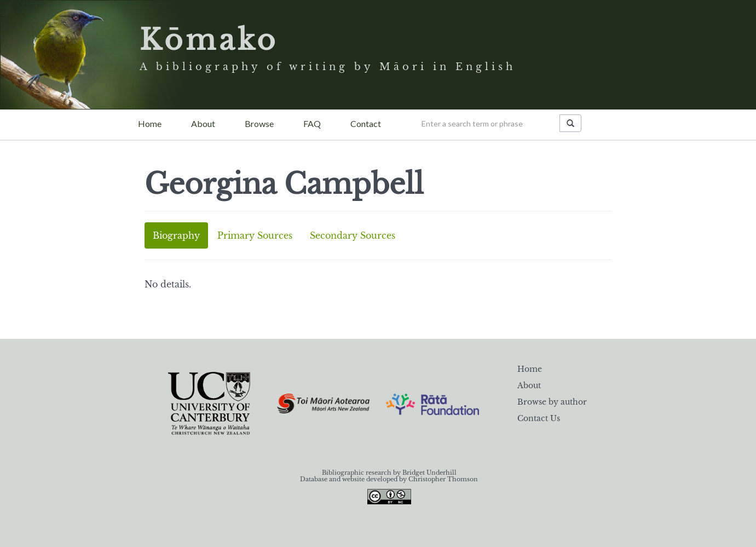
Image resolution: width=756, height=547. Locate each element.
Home (150, 123)
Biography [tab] (176, 235)
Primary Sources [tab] (255, 235)
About (203, 123)
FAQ (312, 123)
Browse (259, 123)
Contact (366, 123)
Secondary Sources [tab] (353, 235)
